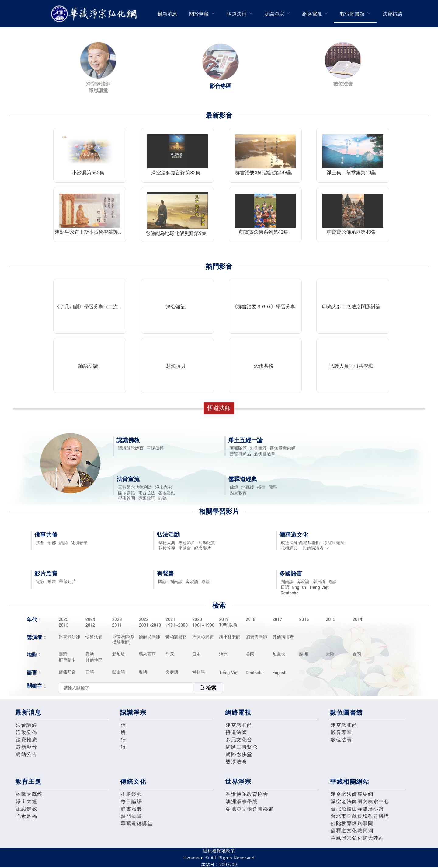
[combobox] (141, 688)
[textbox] (126, 688)
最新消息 (167, 14)
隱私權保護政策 (219, 851)
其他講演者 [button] (316, 548)
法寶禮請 (392, 14)
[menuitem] (167, 14)
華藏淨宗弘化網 (95, 14)
